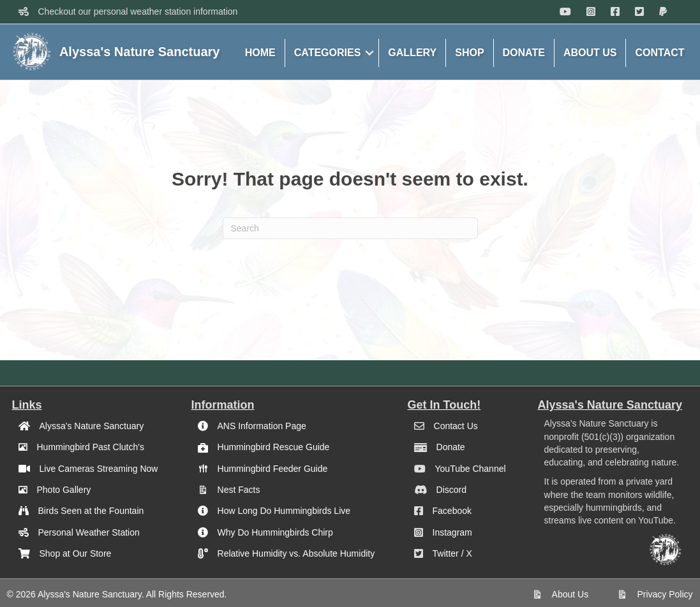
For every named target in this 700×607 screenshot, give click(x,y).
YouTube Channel (471, 469)
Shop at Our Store (76, 553)
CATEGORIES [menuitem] (328, 53)
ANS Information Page (262, 426)
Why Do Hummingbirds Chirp (275, 532)
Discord (451, 490)
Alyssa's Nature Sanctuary (92, 426)
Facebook (452, 511)
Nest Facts (239, 490)
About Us (570, 594)
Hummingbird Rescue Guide (274, 447)
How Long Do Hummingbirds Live (284, 511)
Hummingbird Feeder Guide (273, 469)
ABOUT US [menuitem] (590, 53)
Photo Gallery (64, 490)
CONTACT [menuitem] (659, 53)
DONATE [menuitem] (524, 53)
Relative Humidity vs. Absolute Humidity (296, 553)
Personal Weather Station (89, 532)
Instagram (452, 532)
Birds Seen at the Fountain (91, 511)
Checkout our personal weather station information (138, 11)
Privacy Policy (665, 594)
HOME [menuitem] (260, 53)
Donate (451, 447)
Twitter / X (452, 553)
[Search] (350, 228)
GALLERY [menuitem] (412, 53)
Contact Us (456, 426)
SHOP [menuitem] (469, 53)
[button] (369, 53)
